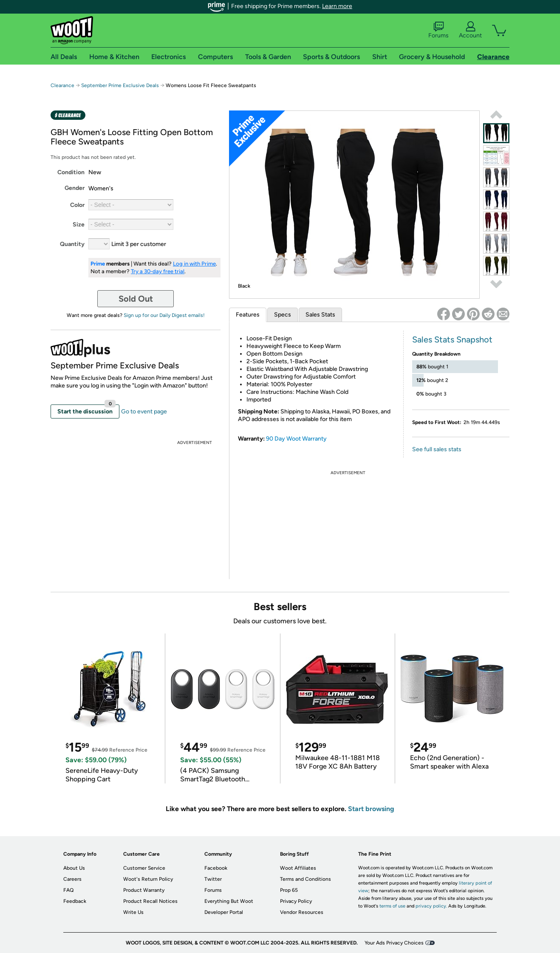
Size (79, 225)
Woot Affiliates (298, 868)
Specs (283, 315)
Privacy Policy (296, 901)
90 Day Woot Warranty (296, 439)
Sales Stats (320, 315)
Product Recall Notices (150, 901)
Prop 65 (289, 890)
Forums (438, 30)
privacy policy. (431, 906)
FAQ (68, 890)
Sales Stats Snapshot (452, 339)
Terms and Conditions (305, 879)
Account (470, 30)
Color (77, 205)
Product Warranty (144, 890)
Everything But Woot (229, 901)
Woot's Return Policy (148, 879)
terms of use (392, 906)
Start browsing (371, 809)
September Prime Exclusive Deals (120, 85)
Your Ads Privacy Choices (394, 943)
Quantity (72, 244)
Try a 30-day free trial (158, 271)
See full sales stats (437, 449)
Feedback (75, 901)
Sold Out (136, 299)
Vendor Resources (302, 912)
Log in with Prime (194, 264)
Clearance (62, 85)
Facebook (216, 868)
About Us (74, 868)
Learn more (337, 6)
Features (248, 315)
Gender (75, 188)
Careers (72, 879)
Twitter (213, 879)
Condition (71, 172)
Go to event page (144, 411)
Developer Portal (224, 912)
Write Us (133, 912)
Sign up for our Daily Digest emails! (164, 315)
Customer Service (144, 868)
